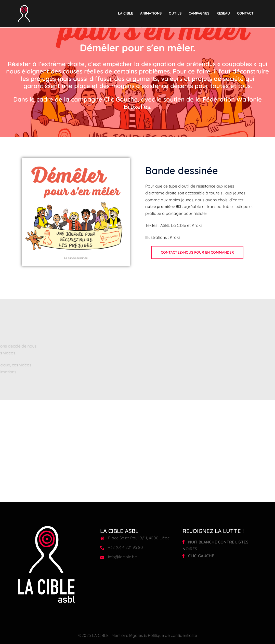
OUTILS (175, 13)
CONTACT (245, 13)
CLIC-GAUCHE (198, 556)
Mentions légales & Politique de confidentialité (154, 635)
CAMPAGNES (199, 13)
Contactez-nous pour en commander (197, 252)
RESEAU (223, 13)
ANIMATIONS (151, 13)
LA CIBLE (126, 13)
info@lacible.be (122, 557)
